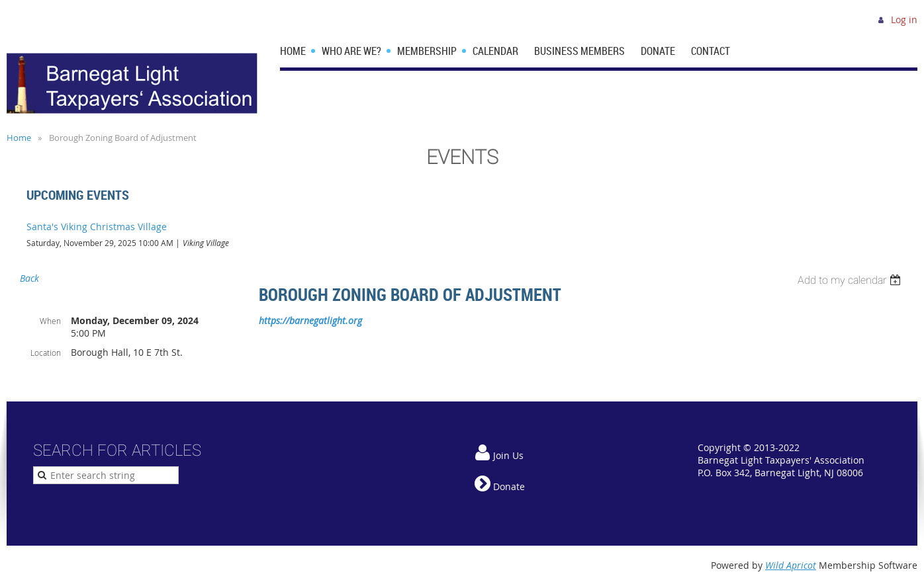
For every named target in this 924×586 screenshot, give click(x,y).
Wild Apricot (791, 565)
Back (29, 278)
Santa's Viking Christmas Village (97, 227)
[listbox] (851, 280)
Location (46, 353)
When (50, 321)
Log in (904, 20)
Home (20, 47)
